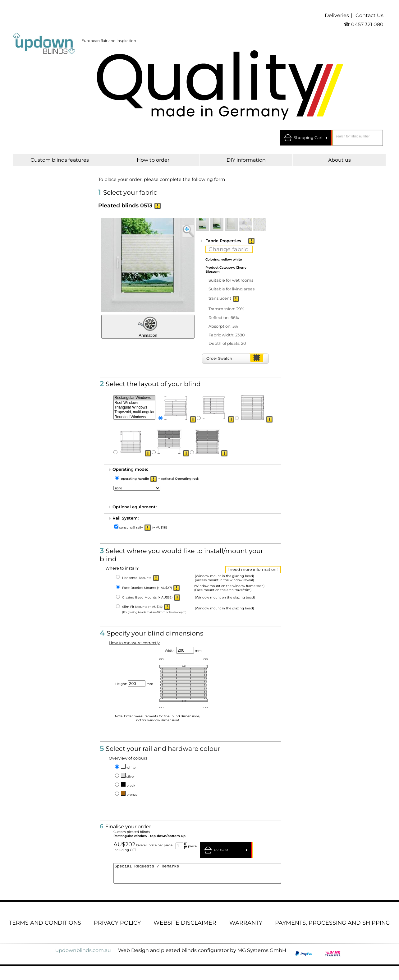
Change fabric (228, 249)
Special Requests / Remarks (197, 875)
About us (339, 160)
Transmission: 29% (226, 309)
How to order (153, 160)
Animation (148, 327)
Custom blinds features (60, 160)
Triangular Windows (134, 407)
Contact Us (369, 15)
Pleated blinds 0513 (125, 205)
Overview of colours (128, 758)
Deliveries (337, 15)
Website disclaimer (185, 926)
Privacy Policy (117, 926)
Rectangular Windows (134, 398)
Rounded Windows (134, 417)
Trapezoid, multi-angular (134, 412)
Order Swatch (219, 358)
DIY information (246, 160)
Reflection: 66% (224, 318)
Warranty (246, 926)
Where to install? (122, 568)
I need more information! (252, 569)
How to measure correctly (134, 643)
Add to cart (221, 850)
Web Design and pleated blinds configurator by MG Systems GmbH (202, 954)
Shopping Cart (308, 138)
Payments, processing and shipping (332, 926)
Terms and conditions (45, 926)
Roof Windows (134, 403)
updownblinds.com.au (83, 954)
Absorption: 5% (223, 326)
